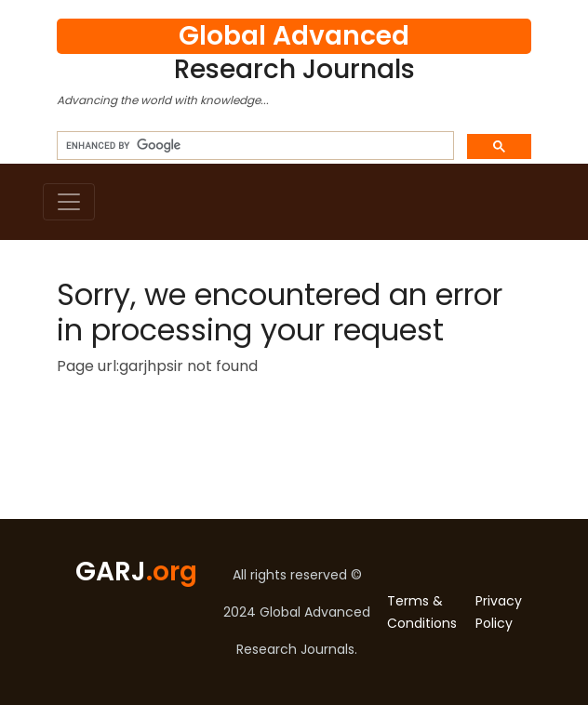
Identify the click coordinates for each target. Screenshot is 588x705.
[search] (254, 146)
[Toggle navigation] (69, 202)
